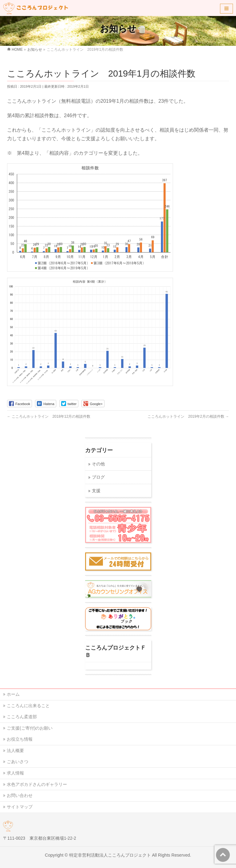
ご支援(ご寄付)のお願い (30, 728)
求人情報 (15, 773)
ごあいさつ (18, 762)
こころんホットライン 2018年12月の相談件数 (49, 416)
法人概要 (15, 751)
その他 (98, 464)
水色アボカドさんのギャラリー (37, 784)
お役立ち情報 (20, 739)
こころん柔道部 (22, 717)
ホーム (13, 694)
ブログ (98, 477)
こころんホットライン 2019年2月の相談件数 (188, 416)
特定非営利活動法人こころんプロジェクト (110, 855)
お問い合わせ (20, 795)
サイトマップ (20, 807)
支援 (96, 491)
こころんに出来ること (28, 706)
